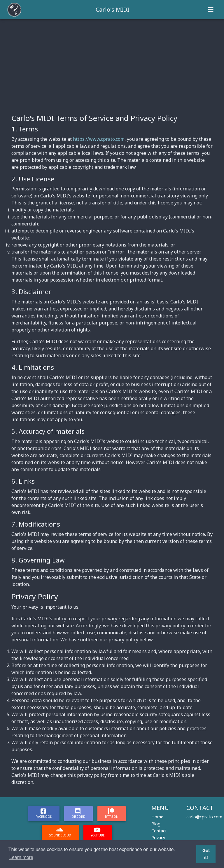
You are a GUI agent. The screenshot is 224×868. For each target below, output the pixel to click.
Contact (159, 831)
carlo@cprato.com (204, 817)
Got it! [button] (206, 854)
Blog (156, 824)
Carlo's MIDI (112, 9)
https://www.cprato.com (99, 139)
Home (157, 817)
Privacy (158, 837)
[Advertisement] (112, 63)
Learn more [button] (21, 857)
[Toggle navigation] (211, 10)
